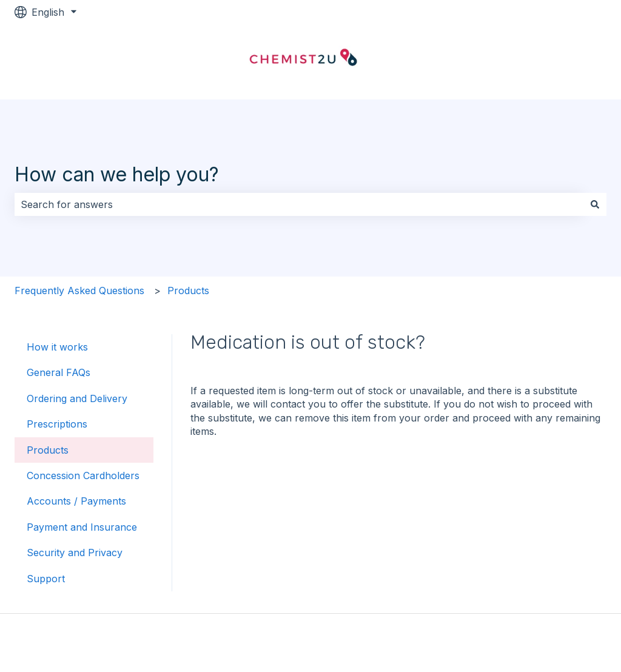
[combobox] (299, 204)
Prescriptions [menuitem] (57, 424)
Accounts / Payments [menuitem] (76, 501)
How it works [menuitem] (57, 347)
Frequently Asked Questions (79, 291)
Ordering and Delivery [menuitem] (77, 398)
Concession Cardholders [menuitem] (83, 475)
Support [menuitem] (46, 579)
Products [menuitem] (48, 450)
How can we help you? (117, 174)
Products (188, 291)
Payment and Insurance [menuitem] (82, 527)
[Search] (595, 204)
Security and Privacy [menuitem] (75, 553)
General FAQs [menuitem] (59, 372)
